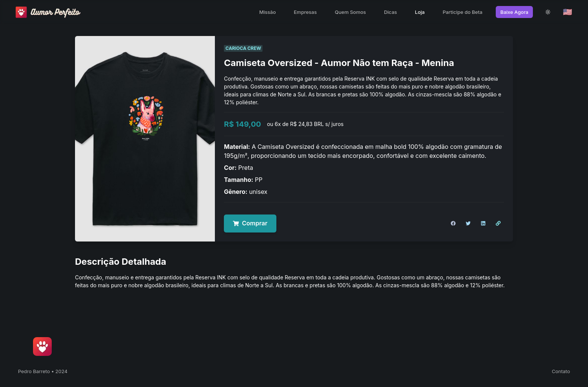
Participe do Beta (462, 12)
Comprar (250, 223)
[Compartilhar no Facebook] (453, 223)
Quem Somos (350, 12)
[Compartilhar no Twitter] (468, 223)
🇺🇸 (568, 12)
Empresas (305, 12)
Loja (420, 12)
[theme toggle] (548, 12)
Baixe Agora (514, 12)
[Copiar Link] (498, 223)
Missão (267, 12)
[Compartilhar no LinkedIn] (483, 223)
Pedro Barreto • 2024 (43, 371)
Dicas (391, 12)
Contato (561, 371)
